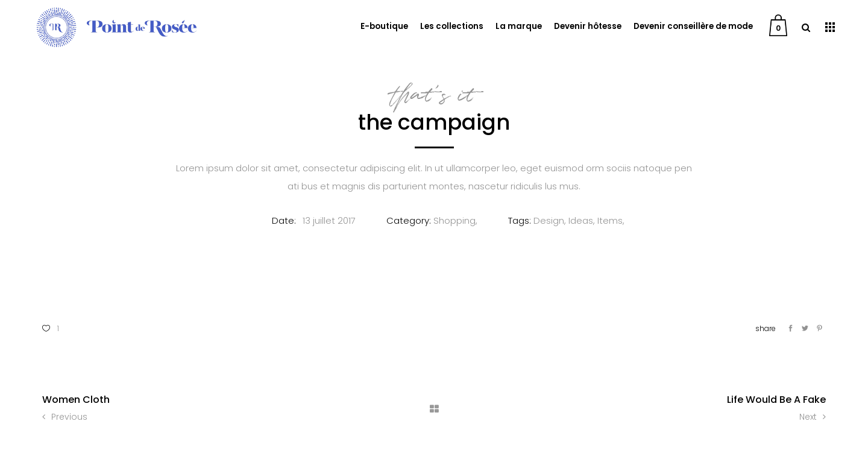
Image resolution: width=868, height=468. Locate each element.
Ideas (581, 220)
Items (610, 220)
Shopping (454, 220)
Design (549, 220)
